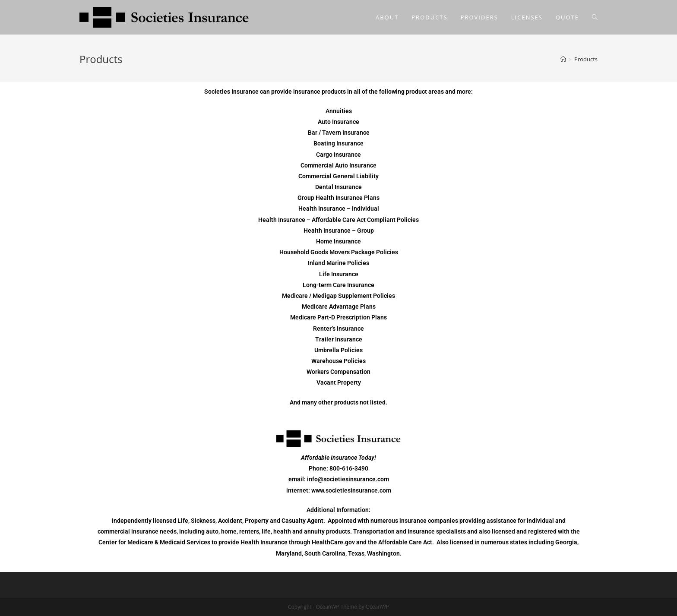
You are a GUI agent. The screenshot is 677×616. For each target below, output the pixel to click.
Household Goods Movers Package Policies (339, 252)
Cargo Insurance (338, 155)
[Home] (563, 59)
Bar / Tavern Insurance (339, 133)
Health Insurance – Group (339, 231)
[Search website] (595, 17)
